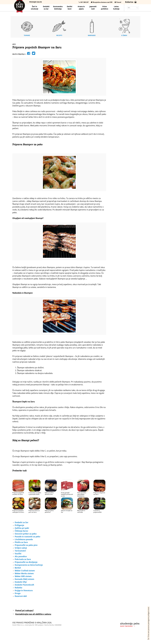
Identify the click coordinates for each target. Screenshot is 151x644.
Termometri (20, 551)
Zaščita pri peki (22, 528)
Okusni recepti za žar (67, 511)
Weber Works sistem (24, 573)
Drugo (18, 593)
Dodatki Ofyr (21, 582)
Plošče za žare (21, 542)
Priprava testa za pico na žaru (34, 511)
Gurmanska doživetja (58, 8)
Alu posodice (21, 556)
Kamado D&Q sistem (24, 579)
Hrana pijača (81, 8)
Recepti (59, 27)
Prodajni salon (36, 2)
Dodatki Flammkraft (24, 585)
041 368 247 (84, 2)
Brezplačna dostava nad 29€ (102, 2)
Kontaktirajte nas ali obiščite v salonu (33, 614)
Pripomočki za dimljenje (26, 562)
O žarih (124, 27)
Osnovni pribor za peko (26, 534)
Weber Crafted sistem (25, 571)
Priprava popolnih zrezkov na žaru (18, 493)
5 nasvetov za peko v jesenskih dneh (35, 493)
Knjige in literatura (24, 590)
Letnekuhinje (116, 8)
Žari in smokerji (35, 8)
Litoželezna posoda (24, 539)
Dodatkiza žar (46, 8)
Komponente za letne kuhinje (29, 565)
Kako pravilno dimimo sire (49, 493)
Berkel (18, 568)
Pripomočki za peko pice (26, 545)
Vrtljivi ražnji (21, 548)
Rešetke (18, 588)
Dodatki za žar (22, 522)
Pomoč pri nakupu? (24, 610)
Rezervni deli (21, 596)
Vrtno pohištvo (105, 8)
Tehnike (27, 27)
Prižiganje (19, 525)
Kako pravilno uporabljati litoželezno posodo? (82, 495)
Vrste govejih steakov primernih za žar (67, 494)
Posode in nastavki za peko (27, 537)
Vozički (18, 554)
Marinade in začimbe (81, 511)
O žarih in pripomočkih (98, 511)
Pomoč (118, 2)
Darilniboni (70, 8)
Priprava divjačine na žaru (99, 493)
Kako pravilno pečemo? (49, 511)
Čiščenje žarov (21, 531)
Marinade (92, 27)
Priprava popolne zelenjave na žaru (18, 511)
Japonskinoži (93, 8)
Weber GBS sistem (23, 576)
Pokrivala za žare (23, 559)
